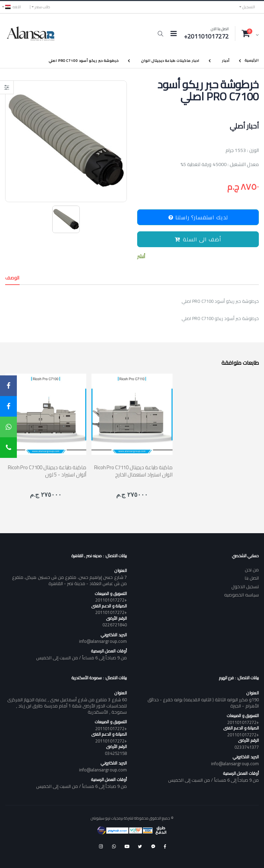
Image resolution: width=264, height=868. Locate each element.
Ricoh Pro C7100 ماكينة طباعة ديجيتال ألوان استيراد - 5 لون (47, 471)
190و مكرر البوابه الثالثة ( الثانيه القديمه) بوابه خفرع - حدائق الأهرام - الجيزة (203, 703)
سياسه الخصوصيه (241, 595)
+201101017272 (111, 600)
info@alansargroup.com (103, 641)
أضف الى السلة (198, 239)
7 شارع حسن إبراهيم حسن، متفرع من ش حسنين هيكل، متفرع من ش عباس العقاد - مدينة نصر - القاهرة (69, 580)
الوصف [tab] (12, 278)
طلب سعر (42, 7)
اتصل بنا (252, 578)
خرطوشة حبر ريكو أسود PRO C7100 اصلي (84, 61)
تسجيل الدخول (245, 586)
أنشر (141, 257)
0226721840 (115, 625)
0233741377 (247, 747)
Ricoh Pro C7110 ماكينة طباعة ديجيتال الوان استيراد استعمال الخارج (133, 471)
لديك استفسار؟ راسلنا (198, 217)
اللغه (13, 7)
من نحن (252, 570)
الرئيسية (252, 60)
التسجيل (249, 7)
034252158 (116, 753)
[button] (160, 34)
